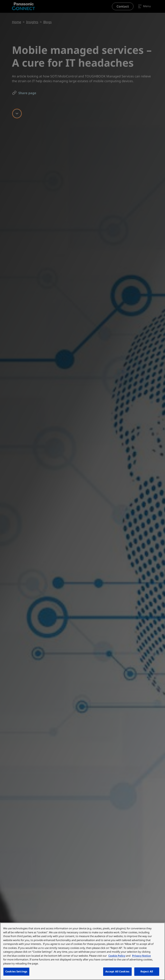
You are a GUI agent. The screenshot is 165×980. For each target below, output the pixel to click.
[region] (82, 951)
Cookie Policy (117, 956)
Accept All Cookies (117, 971)
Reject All (147, 971)
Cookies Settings (16, 971)
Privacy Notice (141, 956)
